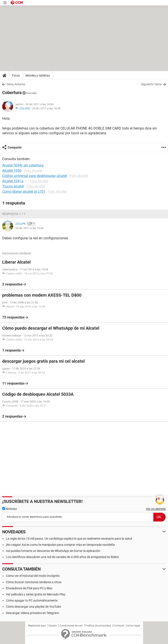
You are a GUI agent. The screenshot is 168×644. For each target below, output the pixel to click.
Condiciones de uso (71, 626)
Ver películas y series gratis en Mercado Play (36, 594)
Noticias (10, 509)
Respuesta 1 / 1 (14, 214)
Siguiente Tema (151, 84)
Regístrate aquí (37, 626)
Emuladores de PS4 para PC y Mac (29, 588)
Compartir (15, 147)
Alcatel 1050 (12, 171)
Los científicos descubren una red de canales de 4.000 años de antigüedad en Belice (62, 557)
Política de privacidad (98, 626)
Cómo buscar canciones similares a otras (34, 582)
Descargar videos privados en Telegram (32, 613)
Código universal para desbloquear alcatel (35, 176)
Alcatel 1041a (13, 181)
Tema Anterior (16, 84)
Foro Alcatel (33, 171)
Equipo (53, 626)
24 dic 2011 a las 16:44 (46, 108)
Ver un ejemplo (156, 509)
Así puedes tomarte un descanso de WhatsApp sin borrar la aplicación (53, 551)
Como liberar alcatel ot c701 (24, 192)
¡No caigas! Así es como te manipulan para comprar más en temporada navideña (60, 545)
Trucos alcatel (13, 186)
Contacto (119, 626)
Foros (16, 75)
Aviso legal (134, 626)
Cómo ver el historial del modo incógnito (33, 576)
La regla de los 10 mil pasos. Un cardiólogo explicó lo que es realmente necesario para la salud (69, 539)
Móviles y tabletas (38, 75)
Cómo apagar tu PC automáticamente (32, 600)
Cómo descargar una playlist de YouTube (33, 607)
